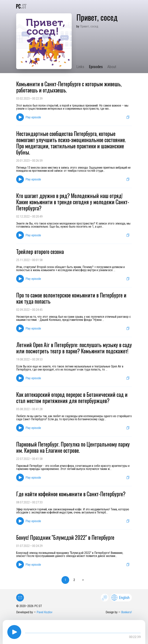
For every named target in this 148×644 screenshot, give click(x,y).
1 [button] (65, 580)
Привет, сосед (89, 26)
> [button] (83, 580)
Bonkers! (127, 612)
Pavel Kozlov (45, 612)
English (120, 598)
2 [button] (74, 580)
